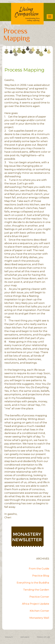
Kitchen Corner (39, 611)
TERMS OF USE (43, 637)
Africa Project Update (36, 604)
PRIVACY (9, 637)
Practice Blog (41, 576)
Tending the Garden (36, 590)
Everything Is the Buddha (33, 583)
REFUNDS (25, 637)
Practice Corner (39, 597)
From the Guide (39, 569)
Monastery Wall (39, 618)
